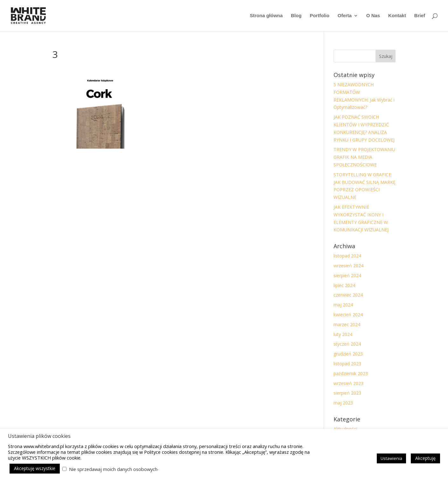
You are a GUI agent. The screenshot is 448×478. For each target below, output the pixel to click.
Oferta (345, 16)
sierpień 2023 (347, 393)
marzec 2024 (347, 324)
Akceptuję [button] (425, 458)
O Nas (373, 16)
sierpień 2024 (347, 275)
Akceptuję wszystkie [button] (35, 468)
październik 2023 (351, 373)
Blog (296, 16)
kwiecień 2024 (348, 315)
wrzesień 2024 (348, 266)
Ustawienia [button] (391, 458)
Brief (420, 16)
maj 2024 (343, 305)
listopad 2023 (347, 364)
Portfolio (320, 16)
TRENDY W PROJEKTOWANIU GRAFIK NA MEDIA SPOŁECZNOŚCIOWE (364, 157)
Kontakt (397, 16)
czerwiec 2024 (348, 295)
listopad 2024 (347, 256)
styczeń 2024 (347, 344)
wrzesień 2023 (348, 383)
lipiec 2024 (344, 285)
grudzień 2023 (348, 354)
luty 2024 (343, 334)
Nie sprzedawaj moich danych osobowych (113, 469)
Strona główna (266, 16)
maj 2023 (343, 403)
